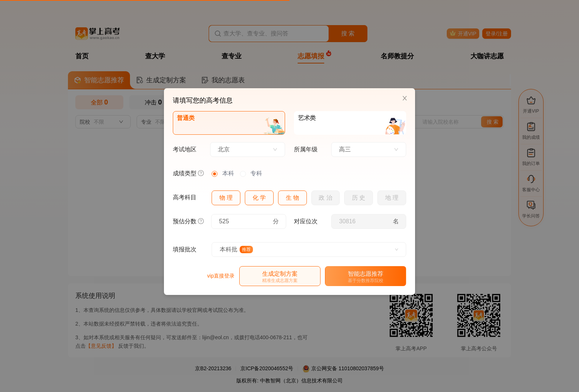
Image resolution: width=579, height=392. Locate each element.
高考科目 (185, 197)
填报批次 (185, 249)
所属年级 (306, 149)
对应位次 (306, 221)
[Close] (405, 99)
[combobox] (248, 149)
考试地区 (185, 149)
